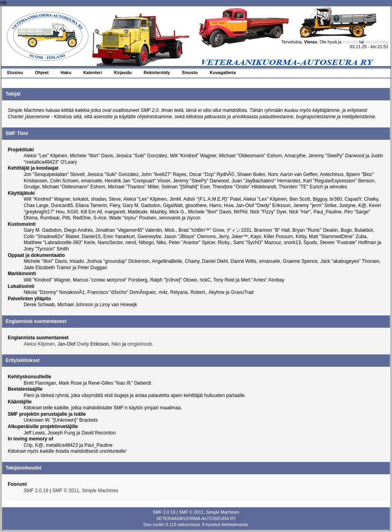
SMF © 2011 (66, 491)
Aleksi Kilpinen (39, 344)
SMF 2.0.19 (36, 491)
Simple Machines (100, 491)
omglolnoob (140, 344)
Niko (116, 344)
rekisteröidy (376, 42)
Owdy (83, 344)
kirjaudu (350, 42)
